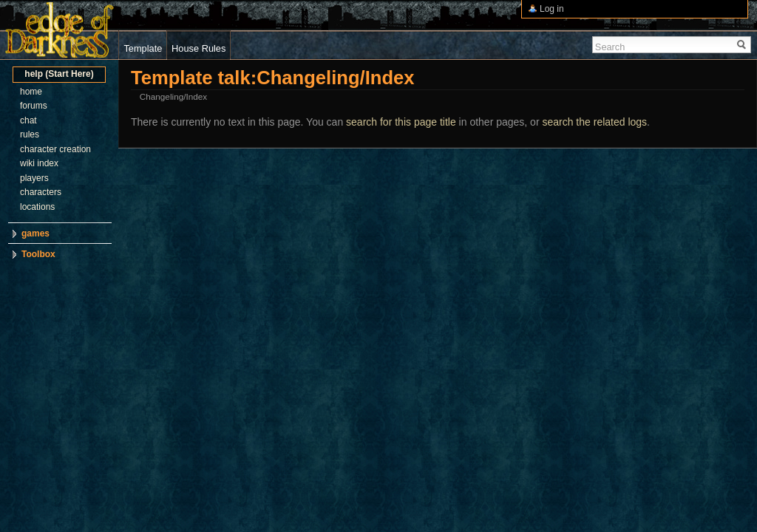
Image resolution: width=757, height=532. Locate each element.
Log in (552, 9)
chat (28, 120)
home (31, 92)
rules (30, 134)
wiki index (39, 163)
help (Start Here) (59, 74)
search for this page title (401, 122)
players (34, 178)
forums (34, 106)
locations (37, 207)
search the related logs (594, 122)
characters (41, 192)
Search (610, 47)
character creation (55, 149)
